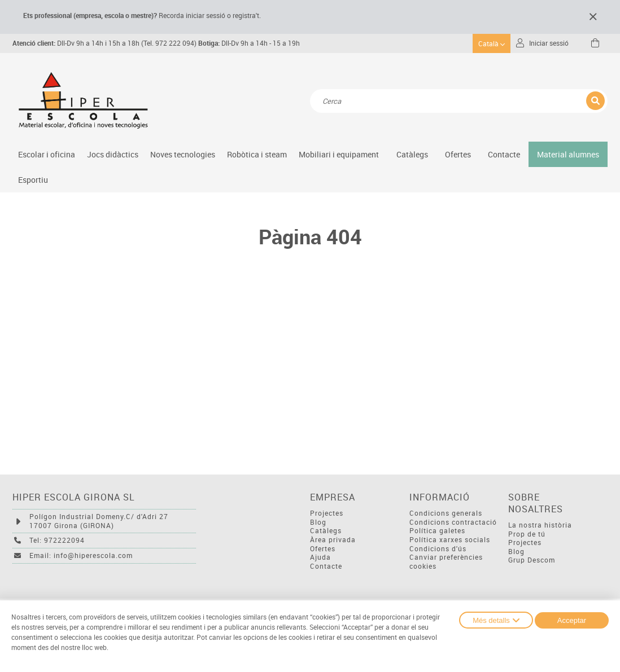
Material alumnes (568, 154)
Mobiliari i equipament (339, 154)
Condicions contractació (453, 522)
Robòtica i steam (257, 154)
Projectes (327, 513)
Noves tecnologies (183, 154)
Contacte (504, 154)
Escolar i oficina (47, 154)
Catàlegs (412, 154)
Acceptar (572, 620)
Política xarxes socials (450, 540)
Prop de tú (527, 534)
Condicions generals (446, 513)
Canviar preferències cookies (446, 562)
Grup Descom (532, 560)
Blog (318, 522)
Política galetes (437, 531)
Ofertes (323, 549)
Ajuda (320, 557)
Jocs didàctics (113, 154)
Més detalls (496, 620)
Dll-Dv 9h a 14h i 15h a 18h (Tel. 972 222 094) (104, 43)
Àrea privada (333, 540)
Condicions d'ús (438, 549)
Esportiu (33, 180)
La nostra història (540, 525)
